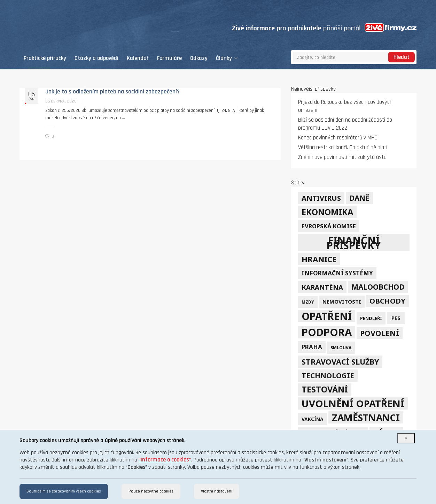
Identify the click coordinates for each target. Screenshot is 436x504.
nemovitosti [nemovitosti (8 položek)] (342, 301)
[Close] (406, 438)
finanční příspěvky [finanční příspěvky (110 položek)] (354, 243)
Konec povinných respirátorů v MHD (338, 138)
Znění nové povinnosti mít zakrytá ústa (342, 157)
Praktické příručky (45, 58)
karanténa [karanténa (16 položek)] (322, 287)
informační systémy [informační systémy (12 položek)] (337, 273)
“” (165, 460)
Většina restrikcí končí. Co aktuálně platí (343, 148)
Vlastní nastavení (217, 491)
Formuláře (169, 58)
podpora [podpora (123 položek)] (327, 332)
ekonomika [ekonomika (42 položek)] (327, 212)
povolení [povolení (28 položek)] (380, 333)
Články (227, 58)
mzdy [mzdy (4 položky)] (308, 302)
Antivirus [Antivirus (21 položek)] (321, 198)
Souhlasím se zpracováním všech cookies (64, 491)
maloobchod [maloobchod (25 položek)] (378, 287)
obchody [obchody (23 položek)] (387, 301)
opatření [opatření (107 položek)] (327, 316)
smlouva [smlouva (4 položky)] (341, 348)
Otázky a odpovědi (96, 58)
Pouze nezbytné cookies (151, 491)
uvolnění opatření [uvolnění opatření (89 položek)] (353, 403)
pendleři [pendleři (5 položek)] (371, 318)
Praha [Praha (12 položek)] (312, 347)
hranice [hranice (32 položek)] (319, 259)
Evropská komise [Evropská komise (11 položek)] (329, 226)
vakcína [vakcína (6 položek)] (313, 419)
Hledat (402, 57)
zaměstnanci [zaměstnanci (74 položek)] (366, 417)
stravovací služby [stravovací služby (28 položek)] (340, 362)
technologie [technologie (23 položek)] (328, 375)
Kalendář (138, 58)
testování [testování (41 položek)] (325, 389)
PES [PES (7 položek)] (396, 318)
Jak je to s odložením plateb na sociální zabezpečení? (112, 92)
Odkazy (199, 58)
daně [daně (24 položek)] (359, 198)
